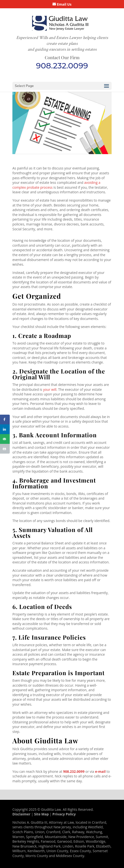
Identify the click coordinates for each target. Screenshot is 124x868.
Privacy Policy (64, 814)
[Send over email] (5, 439)
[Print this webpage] (5, 449)
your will (50, 389)
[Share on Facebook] (5, 420)
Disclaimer (21, 814)
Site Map (41, 814)
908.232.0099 (62, 66)
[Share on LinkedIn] (5, 429)
